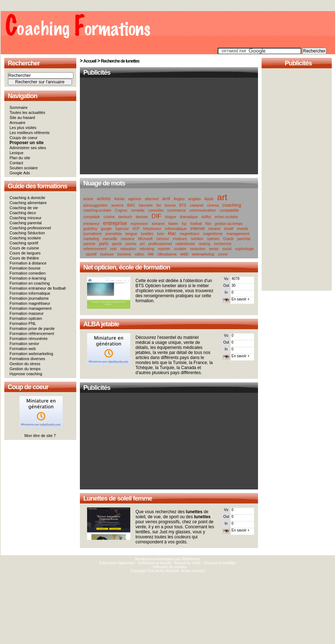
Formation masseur (27, 313)
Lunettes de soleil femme (118, 498)
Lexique (17, 153)
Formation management (31, 308)
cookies (180, 567)
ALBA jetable (101, 324)
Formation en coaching (30, 283)
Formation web (23, 349)
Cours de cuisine (24, 248)
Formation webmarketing (31, 354)
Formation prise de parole (32, 328)
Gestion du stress (25, 364)
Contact (17, 163)
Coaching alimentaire (28, 203)
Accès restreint (193, 571)
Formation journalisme (29, 298)
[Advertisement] (169, 126)
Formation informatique (30, 293)
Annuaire (18, 123)
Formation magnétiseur (30, 303)
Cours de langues (25, 253)
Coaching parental (26, 223)
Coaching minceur (26, 218)
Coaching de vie (24, 208)
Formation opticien (26, 318)
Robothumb (191, 559)
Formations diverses (28, 359)
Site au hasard (22, 118)
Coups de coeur (24, 138)
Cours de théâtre (24, 258)
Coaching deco (23, 213)
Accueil (90, 61)
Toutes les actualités (28, 112)
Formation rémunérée (29, 339)
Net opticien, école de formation (127, 267)
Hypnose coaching (26, 374)
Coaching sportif (24, 243)
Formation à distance (28, 263)
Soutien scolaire (24, 168)
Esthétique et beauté (154, 563)
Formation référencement (32, 333)
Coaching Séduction (27, 233)
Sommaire (19, 107)
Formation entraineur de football (38, 288)
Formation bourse (25, 268)
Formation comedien (28, 273)
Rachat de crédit (187, 563)
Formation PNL (23, 323)
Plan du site (20, 158)
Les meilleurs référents (30, 133)
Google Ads (20, 173)
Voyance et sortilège (220, 563)
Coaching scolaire (25, 238)
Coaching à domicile (28, 198)
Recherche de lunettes (120, 61)
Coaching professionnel (30, 228)
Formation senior (25, 344)
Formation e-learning (28, 278)
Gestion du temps (25, 369)
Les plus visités (23, 128)
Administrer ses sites (28, 148)
